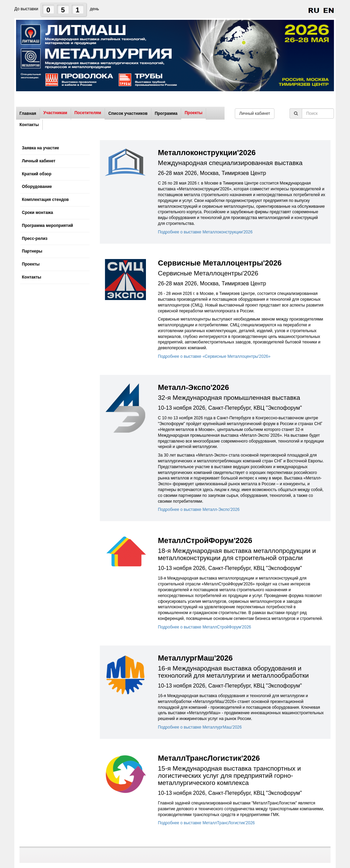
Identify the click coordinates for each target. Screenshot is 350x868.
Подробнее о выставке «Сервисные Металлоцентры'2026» (214, 356)
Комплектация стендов (45, 200)
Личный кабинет (255, 113)
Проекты (193, 113)
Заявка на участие (41, 148)
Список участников (128, 113)
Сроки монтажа (37, 213)
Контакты (29, 125)
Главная (28, 113)
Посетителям (88, 113)
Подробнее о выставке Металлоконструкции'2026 (205, 232)
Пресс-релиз (35, 239)
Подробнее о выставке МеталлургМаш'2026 (200, 727)
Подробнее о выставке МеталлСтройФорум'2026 (204, 627)
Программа (166, 113)
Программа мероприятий (48, 226)
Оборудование (37, 187)
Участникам (55, 113)
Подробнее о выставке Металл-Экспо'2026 (199, 510)
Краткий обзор (37, 174)
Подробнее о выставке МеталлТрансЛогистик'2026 (206, 823)
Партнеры (32, 251)
